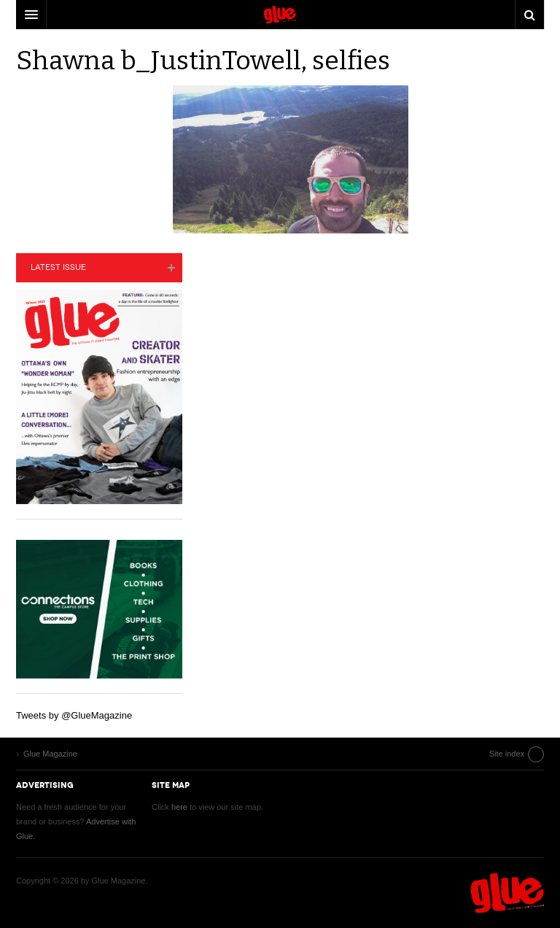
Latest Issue (58, 267)
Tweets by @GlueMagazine (74, 715)
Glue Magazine (507, 893)
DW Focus (280, 15)
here (179, 807)
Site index (507, 754)
